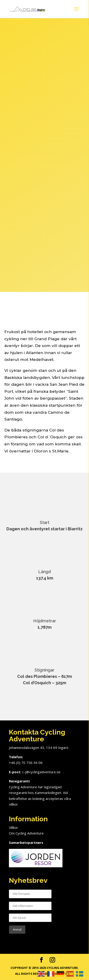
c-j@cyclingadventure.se (41, 772)
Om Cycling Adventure (26, 833)
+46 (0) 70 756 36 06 (26, 763)
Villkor (13, 827)
